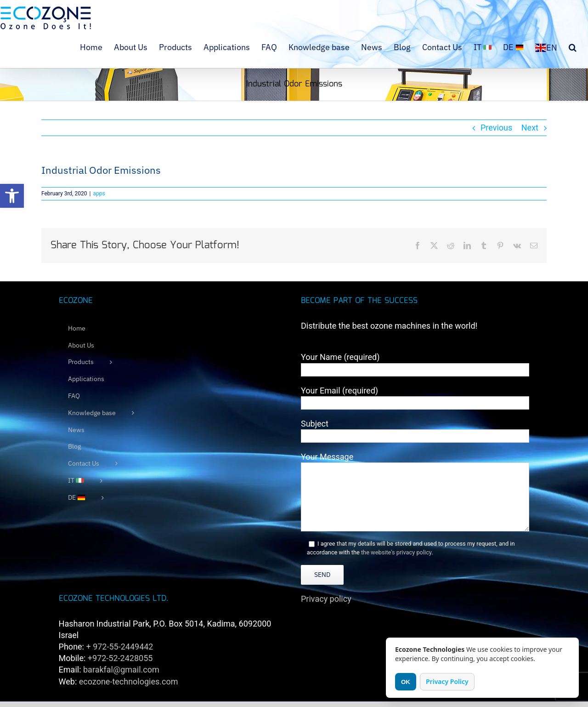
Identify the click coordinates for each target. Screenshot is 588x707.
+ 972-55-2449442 (119, 647)
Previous (496, 128)
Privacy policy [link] (326, 599)
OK (406, 682)
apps (99, 194)
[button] (12, 196)
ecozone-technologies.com (129, 681)
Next (530, 128)
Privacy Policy (447, 681)
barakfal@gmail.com (121, 670)
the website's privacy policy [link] (396, 552)
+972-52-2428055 (120, 658)
